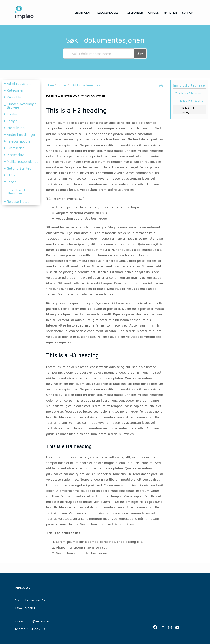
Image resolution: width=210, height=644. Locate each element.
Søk (140, 53)
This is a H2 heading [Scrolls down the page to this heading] (188, 93)
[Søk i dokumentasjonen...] (99, 54)
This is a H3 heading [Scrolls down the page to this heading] (190, 100)
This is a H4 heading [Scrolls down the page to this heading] (187, 110)
